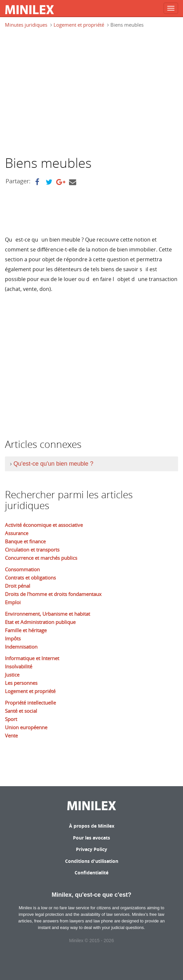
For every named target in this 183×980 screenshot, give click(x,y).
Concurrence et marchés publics (41, 558)
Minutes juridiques (26, 25)
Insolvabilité (19, 666)
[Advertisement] (60, 95)
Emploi (13, 602)
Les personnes (21, 683)
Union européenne (26, 727)
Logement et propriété (79, 25)
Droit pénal (18, 586)
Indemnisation (21, 647)
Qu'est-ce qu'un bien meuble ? (53, 464)
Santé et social (21, 711)
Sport (11, 719)
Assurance (17, 533)
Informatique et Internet (32, 658)
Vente (11, 735)
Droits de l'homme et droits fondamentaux (53, 594)
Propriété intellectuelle (30, 703)
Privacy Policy (91, 849)
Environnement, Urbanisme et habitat (47, 614)
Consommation (22, 569)
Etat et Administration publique (40, 622)
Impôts (13, 638)
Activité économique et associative (44, 525)
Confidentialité (91, 873)
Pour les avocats (91, 838)
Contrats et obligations (30, 578)
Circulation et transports (32, 550)
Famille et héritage (26, 630)
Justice (12, 675)
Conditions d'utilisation (92, 861)
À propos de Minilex (92, 826)
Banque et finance (25, 541)
